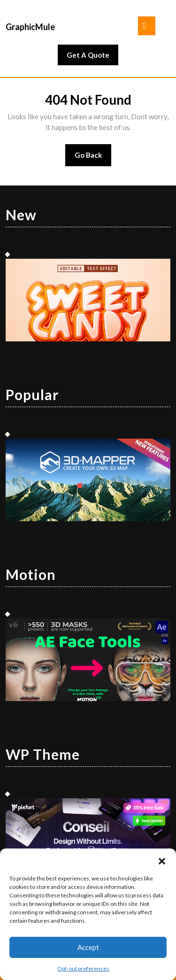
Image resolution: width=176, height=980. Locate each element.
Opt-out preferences (83, 968)
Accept (88, 947)
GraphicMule (30, 27)
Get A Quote (92, 57)
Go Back (93, 158)
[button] (162, 860)
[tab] (147, 26)
